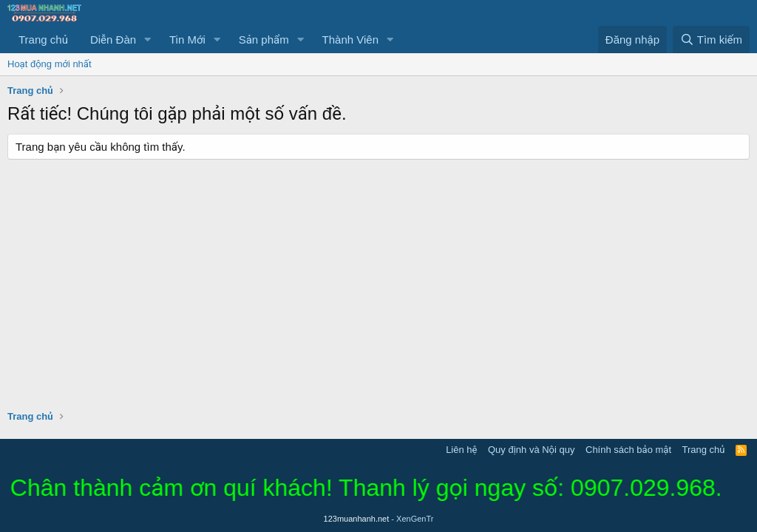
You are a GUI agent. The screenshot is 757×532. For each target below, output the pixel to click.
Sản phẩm (264, 40)
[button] (148, 40)
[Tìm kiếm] (711, 40)
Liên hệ (461, 450)
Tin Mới (187, 40)
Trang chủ (43, 40)
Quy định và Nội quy (532, 450)
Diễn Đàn (113, 40)
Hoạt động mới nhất (50, 64)
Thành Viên (350, 40)
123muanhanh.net (379, 519)
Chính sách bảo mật (628, 450)
